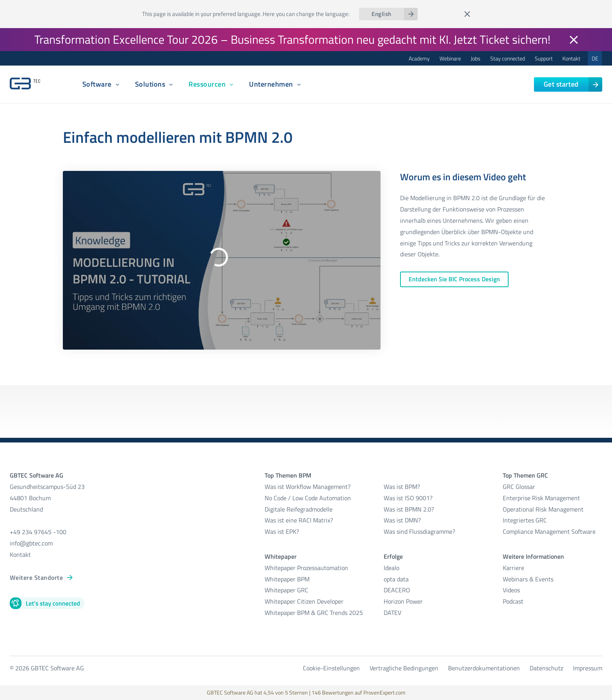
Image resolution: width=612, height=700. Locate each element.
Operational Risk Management (543, 509)
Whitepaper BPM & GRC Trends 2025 (314, 613)
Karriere (513, 568)
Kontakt (571, 58)
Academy (419, 58)
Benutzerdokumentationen (484, 668)
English (381, 14)
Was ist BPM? (402, 487)
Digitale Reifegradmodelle (299, 509)
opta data (397, 579)
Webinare (450, 58)
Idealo (391, 568)
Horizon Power (403, 601)
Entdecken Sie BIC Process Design (454, 279)
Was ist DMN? (402, 520)
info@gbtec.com (31, 543)
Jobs (476, 58)
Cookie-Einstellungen (331, 668)
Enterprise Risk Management (541, 498)
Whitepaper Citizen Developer (304, 601)
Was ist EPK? (282, 531)
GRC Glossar (519, 487)
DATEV (392, 613)
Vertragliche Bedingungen (404, 668)
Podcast (513, 601)
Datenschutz (546, 668)
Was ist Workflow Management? (308, 487)
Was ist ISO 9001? (408, 498)
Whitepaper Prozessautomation (306, 568)
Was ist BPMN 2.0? (409, 509)
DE (595, 58)
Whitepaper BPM (287, 579)
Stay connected (508, 58)
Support (544, 58)
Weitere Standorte (36, 577)
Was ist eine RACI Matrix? (299, 520)
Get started (561, 84)
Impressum (588, 668)
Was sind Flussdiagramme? (419, 531)
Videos (511, 590)
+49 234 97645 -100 (38, 532)
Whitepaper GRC (286, 590)
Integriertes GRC (525, 520)
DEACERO (397, 590)
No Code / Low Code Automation (308, 498)
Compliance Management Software (549, 531)
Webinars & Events (528, 579)
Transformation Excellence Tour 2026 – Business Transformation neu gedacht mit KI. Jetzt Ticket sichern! (292, 39)
